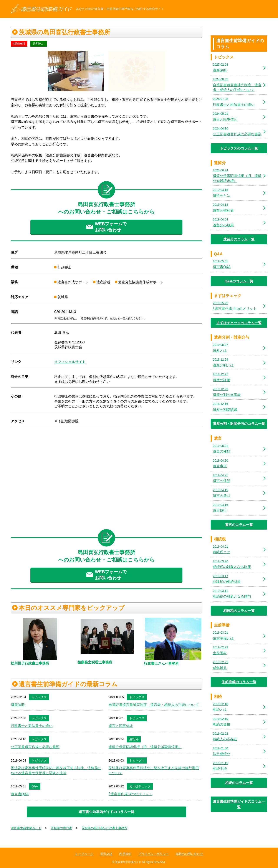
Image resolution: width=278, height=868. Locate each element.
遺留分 (134, 739)
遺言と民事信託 (121, 726)
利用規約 (125, 854)
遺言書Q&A (20, 794)
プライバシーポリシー (154, 854)
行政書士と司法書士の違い (32, 726)
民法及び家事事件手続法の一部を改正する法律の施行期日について (154, 770)
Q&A (35, 786)
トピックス (39, 697)
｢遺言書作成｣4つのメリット (130, 794)
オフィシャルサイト (70, 362)
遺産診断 (18, 705)
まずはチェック (140, 786)
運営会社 (106, 854)
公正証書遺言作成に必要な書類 (35, 747)
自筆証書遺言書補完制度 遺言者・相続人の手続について (154, 705)
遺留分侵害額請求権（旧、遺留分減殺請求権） (145, 747)
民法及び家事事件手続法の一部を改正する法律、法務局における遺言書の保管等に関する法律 (56, 770)
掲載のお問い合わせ (189, 854)
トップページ (84, 854)
